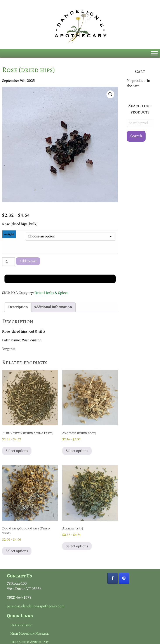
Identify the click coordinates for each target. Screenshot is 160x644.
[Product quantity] (9, 262)
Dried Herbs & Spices (51, 293)
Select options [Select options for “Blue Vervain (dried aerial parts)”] (17, 451)
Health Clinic (21, 625)
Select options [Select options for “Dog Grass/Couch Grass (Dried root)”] (17, 551)
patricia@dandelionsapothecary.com (36, 606)
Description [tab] (18, 307)
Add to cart (28, 261)
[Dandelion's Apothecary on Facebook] (113, 578)
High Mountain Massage (30, 634)
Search (136, 136)
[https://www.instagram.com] (124, 578)
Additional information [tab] (53, 307)
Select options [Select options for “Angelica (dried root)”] (77, 451)
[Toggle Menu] (154, 53)
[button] (110, 94)
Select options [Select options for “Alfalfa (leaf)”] (77, 546)
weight (9, 234)
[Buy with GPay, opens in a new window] (60, 279)
